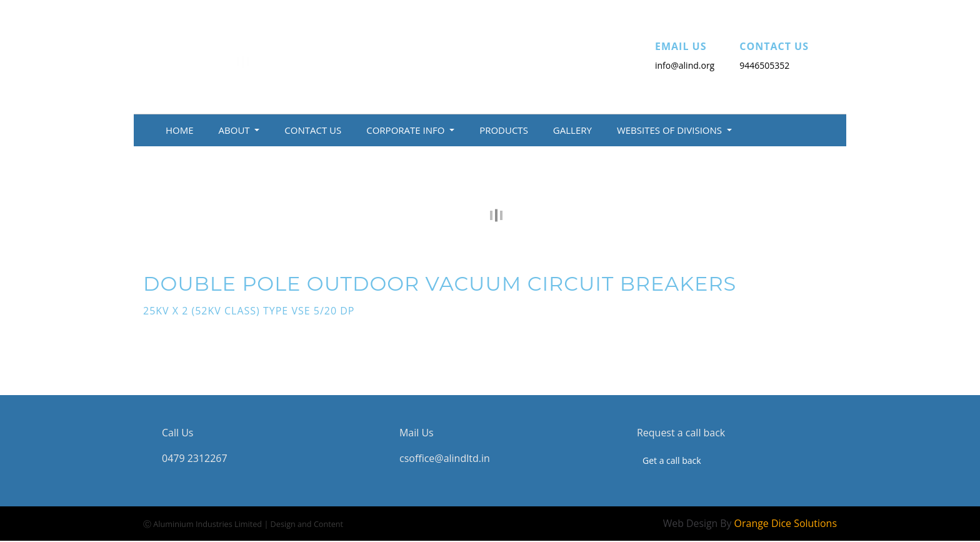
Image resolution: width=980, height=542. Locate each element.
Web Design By (750, 523)
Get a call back (672, 460)
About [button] (236, 130)
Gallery (572, 130)
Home (180, 130)
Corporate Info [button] (407, 130)
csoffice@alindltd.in (445, 458)
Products (504, 130)
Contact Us (313, 130)
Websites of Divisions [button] (671, 130)
